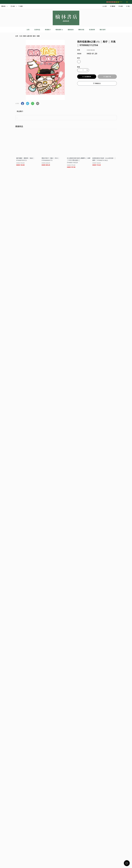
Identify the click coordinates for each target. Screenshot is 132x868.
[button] (23, 103)
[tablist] (66, 112)
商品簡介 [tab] (20, 111)
